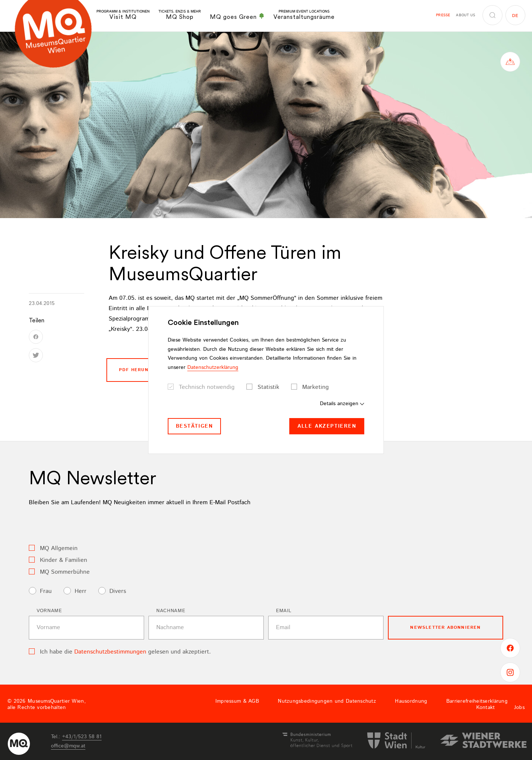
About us (465, 15)
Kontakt (486, 708)
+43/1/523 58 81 (82, 737)
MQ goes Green (237, 17)
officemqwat (68, 746)
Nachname (171, 611)
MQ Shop (180, 15)
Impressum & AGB (237, 701)
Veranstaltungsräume (304, 15)
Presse (443, 15)
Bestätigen (194, 426)
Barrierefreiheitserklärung (477, 701)
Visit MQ (123, 15)
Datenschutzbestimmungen (110, 652)
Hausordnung (411, 701)
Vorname (49, 611)
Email (284, 611)
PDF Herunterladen (147, 370)
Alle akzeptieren (327, 426)
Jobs (519, 708)
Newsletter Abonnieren (445, 627)
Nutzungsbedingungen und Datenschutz (327, 701)
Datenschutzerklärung (213, 367)
